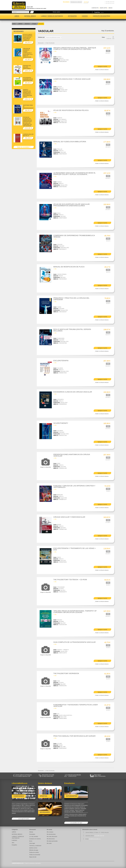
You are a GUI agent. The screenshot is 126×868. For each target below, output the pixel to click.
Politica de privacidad (35, 855)
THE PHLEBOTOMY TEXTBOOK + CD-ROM (70, 580)
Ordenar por (41, 37)
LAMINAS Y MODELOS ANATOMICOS (52, 16)
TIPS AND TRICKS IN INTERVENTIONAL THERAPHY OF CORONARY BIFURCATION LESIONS (75, 612)
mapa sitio (104, 8)
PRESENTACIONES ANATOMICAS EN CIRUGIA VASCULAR (72, 455)
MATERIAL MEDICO (30, 16)
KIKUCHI (59, 87)
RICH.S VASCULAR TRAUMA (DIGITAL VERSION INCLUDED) (72, 330)
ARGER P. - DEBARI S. (63, 650)
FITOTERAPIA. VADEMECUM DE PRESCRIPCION (28, 79)
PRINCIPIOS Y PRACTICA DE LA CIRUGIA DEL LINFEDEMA (71, 299)
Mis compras (50, 832)
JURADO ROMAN (62, 274)
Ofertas (31, 832)
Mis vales (49, 843)
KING (59, 681)
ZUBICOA (60, 118)
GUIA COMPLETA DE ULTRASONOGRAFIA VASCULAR (75, 642)
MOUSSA (60, 620)
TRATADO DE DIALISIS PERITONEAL (27, 67)
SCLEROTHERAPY (61, 423)
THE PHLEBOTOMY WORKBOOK (66, 673)
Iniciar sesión (56, 12)
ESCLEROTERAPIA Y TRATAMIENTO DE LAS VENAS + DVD (75, 549)
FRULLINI (60, 149)
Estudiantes (72, 16)
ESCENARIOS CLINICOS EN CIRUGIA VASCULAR (73, 392)
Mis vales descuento (52, 836)
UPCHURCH (60, 399)
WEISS (59, 557)
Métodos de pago (34, 850)
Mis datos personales (52, 841)
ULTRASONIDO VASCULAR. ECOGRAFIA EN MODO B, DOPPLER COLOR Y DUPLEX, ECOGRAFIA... (75, 174)
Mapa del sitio (33, 857)
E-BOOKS (85, 16)
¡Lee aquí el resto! (24, 819)
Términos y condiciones (35, 846)
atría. (13, 843)
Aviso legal (32, 843)
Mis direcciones (51, 839)
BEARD (59, 525)
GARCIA (59, 57)
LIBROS (17, 16)
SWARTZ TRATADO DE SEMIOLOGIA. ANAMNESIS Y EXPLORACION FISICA (27, 93)
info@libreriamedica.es (95, 839)
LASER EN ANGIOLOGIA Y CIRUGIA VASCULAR (72, 79)
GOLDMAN (60, 368)
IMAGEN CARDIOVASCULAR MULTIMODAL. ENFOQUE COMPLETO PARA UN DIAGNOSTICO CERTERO (75, 48)
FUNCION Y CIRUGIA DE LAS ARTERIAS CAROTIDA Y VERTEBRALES (74, 486)
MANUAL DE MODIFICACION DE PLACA (69, 267)
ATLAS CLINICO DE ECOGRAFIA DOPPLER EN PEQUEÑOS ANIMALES (28, 37)
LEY (58, 714)
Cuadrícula (109, 37)
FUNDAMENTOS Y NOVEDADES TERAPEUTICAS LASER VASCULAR (76, 705)
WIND (59, 463)
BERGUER (60, 495)
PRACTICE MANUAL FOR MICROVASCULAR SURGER (74, 736)
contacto (95, 8)
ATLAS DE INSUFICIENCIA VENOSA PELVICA (71, 110)
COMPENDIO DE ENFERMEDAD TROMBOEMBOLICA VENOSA (74, 236)
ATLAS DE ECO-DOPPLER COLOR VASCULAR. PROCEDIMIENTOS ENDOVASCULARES (72, 205)
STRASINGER (61, 587)
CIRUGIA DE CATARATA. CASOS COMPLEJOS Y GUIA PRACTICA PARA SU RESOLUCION (28, 53)
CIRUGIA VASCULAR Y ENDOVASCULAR (69, 517)
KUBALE (59, 182)
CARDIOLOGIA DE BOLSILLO (28, 135)
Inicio (110, 8)
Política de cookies (34, 852)
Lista (113, 37)
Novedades (19, 31)
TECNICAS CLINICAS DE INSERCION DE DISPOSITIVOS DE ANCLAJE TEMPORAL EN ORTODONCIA (27, 122)
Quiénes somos (33, 848)
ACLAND (59, 744)
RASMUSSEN (61, 338)
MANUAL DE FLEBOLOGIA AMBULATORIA (70, 142)
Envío (31, 841)
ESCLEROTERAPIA (61, 361)
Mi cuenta (49, 830)
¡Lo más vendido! (34, 836)
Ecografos (14, 845)
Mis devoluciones (51, 834)
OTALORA (60, 244)
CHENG (59, 307)
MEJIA (59, 213)
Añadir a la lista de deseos (102, 70)
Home (14, 24)
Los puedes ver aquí (76, 823)
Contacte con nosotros (101, 16)
